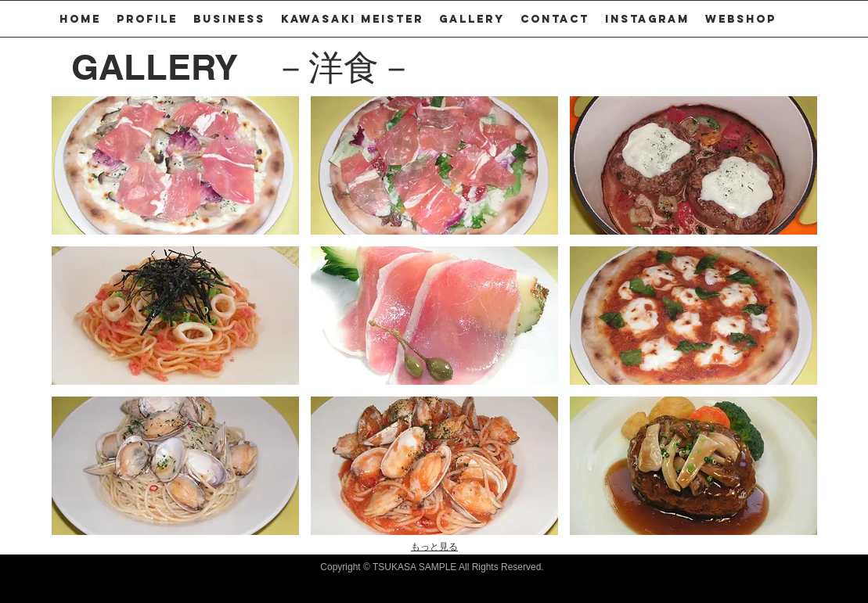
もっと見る (434, 547)
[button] (229, 19)
